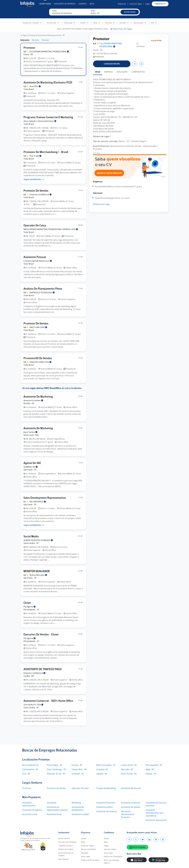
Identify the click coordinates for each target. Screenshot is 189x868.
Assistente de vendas (131, 807)
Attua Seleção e (40, 121)
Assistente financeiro (106, 803)
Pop (35, 156)
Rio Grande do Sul (30, 765)
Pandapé (85, 853)
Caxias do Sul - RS (129, 765)
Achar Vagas (45, 4)
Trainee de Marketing (106, 788)
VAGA (98, 72)
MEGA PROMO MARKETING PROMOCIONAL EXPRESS (51, 229)
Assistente (52, 803)
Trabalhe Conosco (66, 846)
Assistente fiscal (54, 814)
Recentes (35, 40)
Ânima (38, 575)
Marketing (76, 803)
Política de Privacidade (90, 860)
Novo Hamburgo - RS (56, 769)
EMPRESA (108, 72)
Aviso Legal (86, 856)
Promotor (27, 788)
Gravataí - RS (102, 769)
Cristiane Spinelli (38, 261)
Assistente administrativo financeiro (128, 814)
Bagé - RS (150, 769)
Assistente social (30, 814)
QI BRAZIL (31, 467)
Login (148, 4)
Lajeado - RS (102, 774)
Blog (92, 4)
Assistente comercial (130, 803)
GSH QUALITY (33, 705)
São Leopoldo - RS (154, 765)
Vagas (106, 846)
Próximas (45, 40)
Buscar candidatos (89, 849)
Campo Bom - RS (79, 769)
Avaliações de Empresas (65, 4)
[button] (130, 12)
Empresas (122, 4)
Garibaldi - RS (78, 774)
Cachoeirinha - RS (30, 769)
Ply (30, 607)
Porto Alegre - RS (55, 765)
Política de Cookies (66, 849)
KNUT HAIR (38, 327)
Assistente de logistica (32, 810)
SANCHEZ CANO (40, 362)
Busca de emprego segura (111, 861)
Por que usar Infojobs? (67, 842)
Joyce (30, 432)
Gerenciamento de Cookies (66, 854)
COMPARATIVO (138, 72)
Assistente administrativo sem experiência (155, 813)
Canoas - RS (77, 765)
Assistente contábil (80, 814)
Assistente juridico (105, 807)
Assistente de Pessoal (131, 788)
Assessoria (33, 400)
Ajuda (83, 838)
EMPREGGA (42, 293)
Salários (83, 4)
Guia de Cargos (110, 849)
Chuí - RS (26, 774)
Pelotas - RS (151, 774)
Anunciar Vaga (136, 4)
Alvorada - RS (127, 769)
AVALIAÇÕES (122, 72)
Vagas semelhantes (34, 179)
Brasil (35, 86)
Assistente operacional (156, 820)
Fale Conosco (64, 859)
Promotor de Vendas (56, 788)
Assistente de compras (107, 811)
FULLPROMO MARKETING (49, 52)
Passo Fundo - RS (129, 774)
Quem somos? (64, 838)
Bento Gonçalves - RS (106, 765)
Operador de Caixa (80, 788)
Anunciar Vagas (87, 846)
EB (38, 502)
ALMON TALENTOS (38, 540)
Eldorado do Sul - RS (56, 774)
